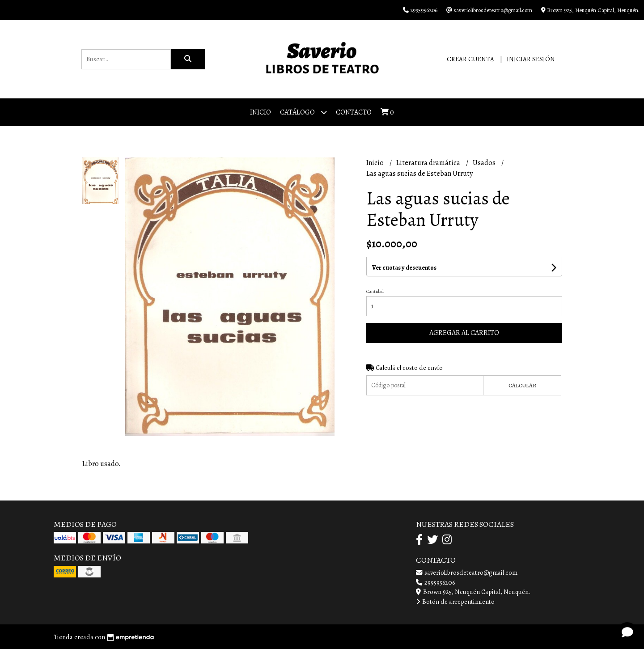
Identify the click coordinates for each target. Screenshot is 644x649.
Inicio (261, 112)
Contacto (354, 112)
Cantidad (375, 291)
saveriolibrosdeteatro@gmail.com (467, 573)
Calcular (522, 385)
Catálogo (303, 112)
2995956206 (435, 582)
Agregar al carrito (464, 333)
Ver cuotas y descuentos (404, 268)
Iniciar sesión (531, 59)
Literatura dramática (429, 163)
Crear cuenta (470, 59)
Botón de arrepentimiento (455, 602)
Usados (485, 163)
